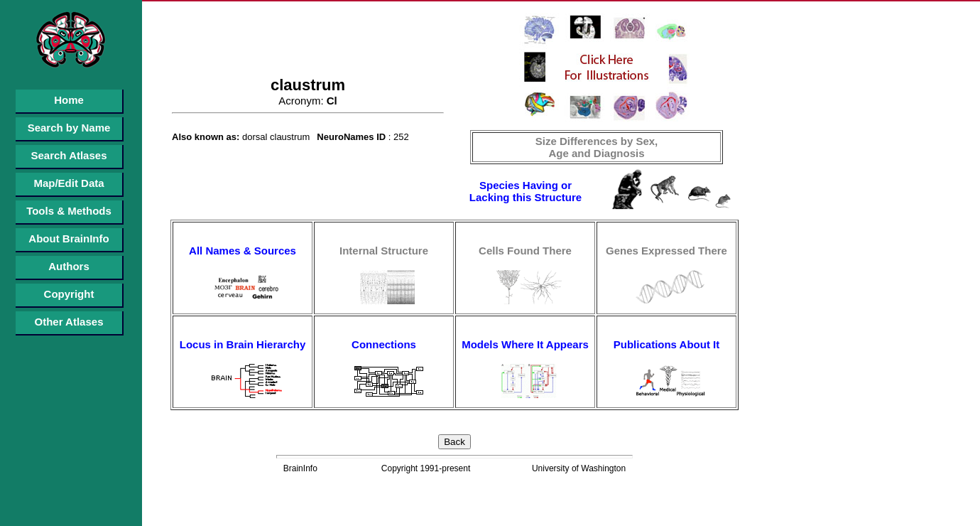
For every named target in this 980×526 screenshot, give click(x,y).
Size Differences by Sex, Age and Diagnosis (597, 147)
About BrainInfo (69, 238)
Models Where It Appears (525, 344)
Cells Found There (525, 251)
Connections (384, 344)
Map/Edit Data (69, 183)
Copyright (69, 294)
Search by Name (69, 128)
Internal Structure (384, 251)
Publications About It (666, 344)
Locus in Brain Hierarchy (243, 344)
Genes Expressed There (666, 251)
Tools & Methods (69, 211)
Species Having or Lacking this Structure (526, 191)
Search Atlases (69, 155)
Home (69, 100)
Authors (69, 266)
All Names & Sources (243, 251)
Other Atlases (69, 322)
